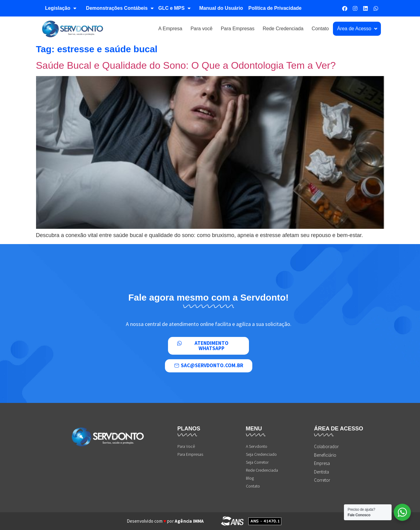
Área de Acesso (357, 29)
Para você (202, 29)
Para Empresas (238, 29)
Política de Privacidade (275, 8)
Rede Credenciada (283, 29)
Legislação (61, 8)
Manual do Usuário (221, 8)
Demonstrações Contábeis (120, 8)
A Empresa (170, 29)
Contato (320, 29)
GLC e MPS (174, 8)
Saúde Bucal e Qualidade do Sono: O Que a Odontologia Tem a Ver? (186, 65)
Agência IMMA (189, 521)
